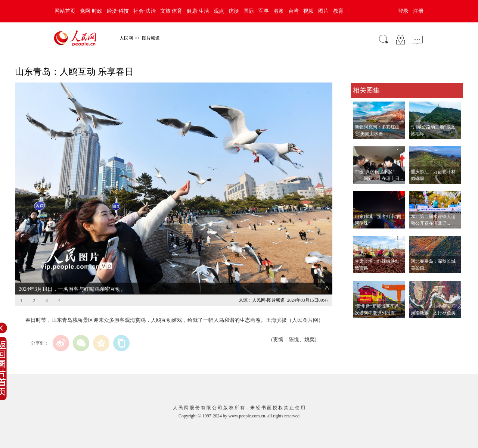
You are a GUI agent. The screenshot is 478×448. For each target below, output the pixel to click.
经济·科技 (118, 11)
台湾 (294, 11)
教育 (338, 11)
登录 (403, 11)
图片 (323, 11)
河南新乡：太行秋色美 (433, 313)
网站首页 (65, 11)
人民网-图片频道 (269, 300)
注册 (418, 11)
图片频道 (151, 38)
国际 (249, 11)
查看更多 (361, 326)
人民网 (126, 38)
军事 (264, 11)
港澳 (279, 11)
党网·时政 (91, 11)
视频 (308, 11)
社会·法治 (145, 11)
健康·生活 (198, 11)
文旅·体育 (171, 11)
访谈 (234, 11)
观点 (219, 11)
